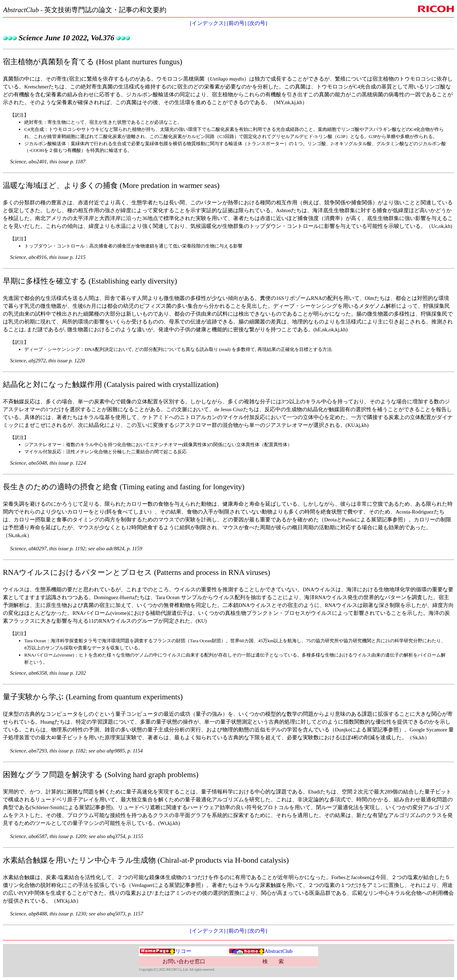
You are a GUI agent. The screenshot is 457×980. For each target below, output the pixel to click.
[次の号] (258, 23)
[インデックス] (208, 23)
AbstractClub (261, 951)
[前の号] (237, 23)
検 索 (273, 961)
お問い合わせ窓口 (184, 961)
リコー (165, 951)
